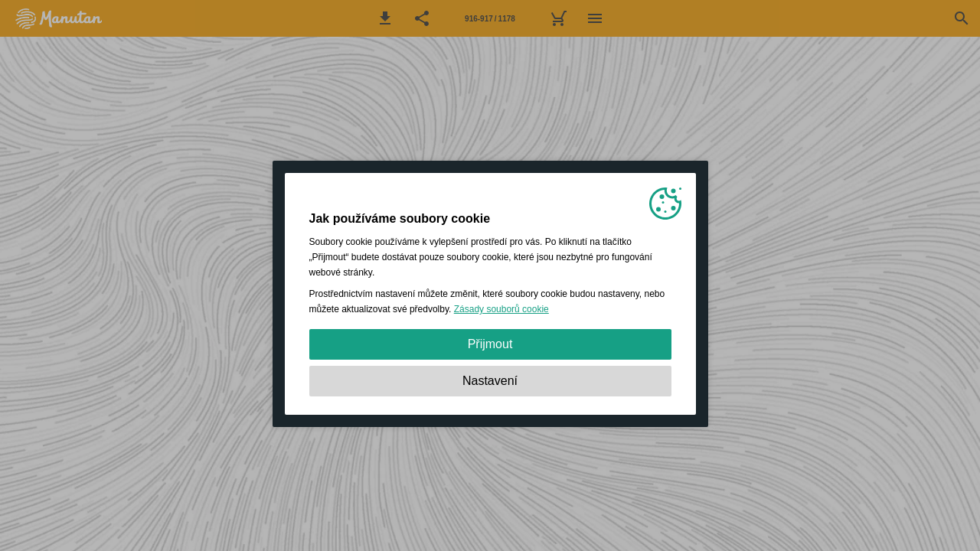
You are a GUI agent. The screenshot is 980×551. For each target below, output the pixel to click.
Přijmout (490, 344)
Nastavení (490, 381)
